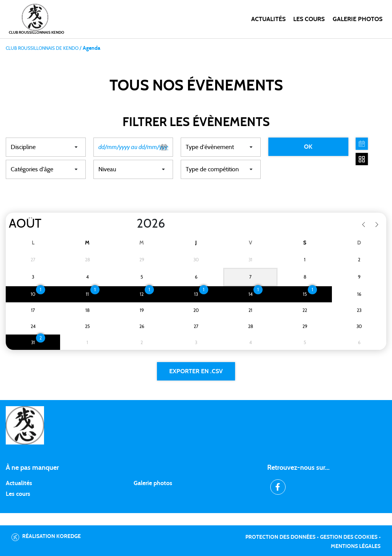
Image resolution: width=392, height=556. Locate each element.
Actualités (268, 19)
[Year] (131, 224)
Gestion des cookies (349, 537)
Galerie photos (358, 19)
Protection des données (280, 537)
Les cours (309, 19)
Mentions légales (356, 546)
